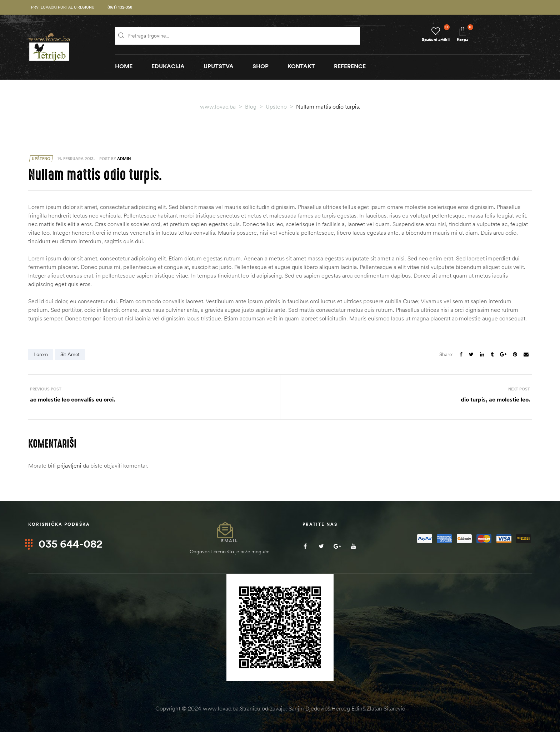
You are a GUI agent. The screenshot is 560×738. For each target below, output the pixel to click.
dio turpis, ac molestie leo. (408, 400)
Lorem (41, 354)
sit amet (70, 354)
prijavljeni (69, 471)
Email (230, 546)
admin (124, 159)
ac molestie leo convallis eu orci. (152, 400)
